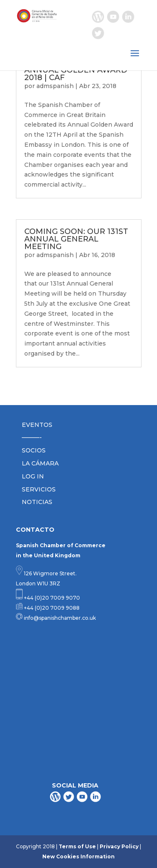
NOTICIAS (37, 502)
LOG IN (33, 476)
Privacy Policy (119, 846)
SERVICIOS (39, 489)
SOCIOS (34, 450)
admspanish (55, 86)
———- (32, 437)
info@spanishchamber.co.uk (59, 618)
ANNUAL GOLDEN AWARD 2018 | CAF (76, 74)
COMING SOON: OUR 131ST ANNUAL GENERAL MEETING (76, 239)
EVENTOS (37, 425)
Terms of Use (77, 846)
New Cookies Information (78, 856)
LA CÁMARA (40, 463)
